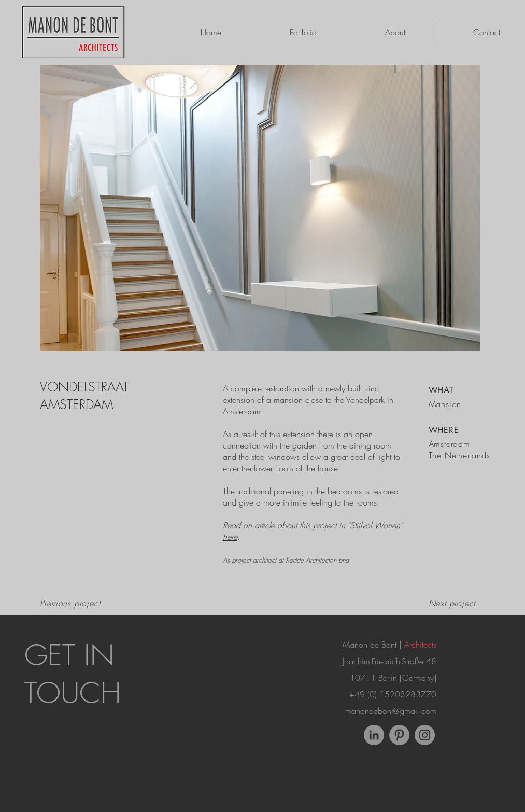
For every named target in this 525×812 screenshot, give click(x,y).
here (230, 537)
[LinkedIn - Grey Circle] (374, 735)
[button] (260, 208)
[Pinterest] (399, 735)
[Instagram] (425, 735)
